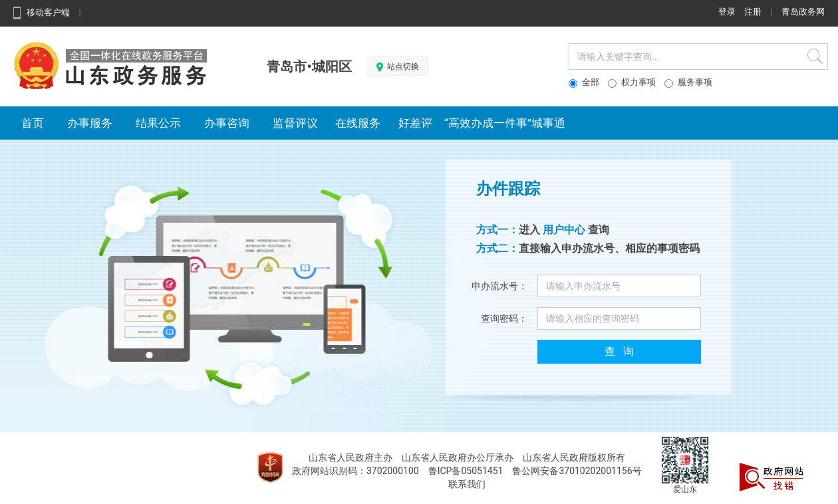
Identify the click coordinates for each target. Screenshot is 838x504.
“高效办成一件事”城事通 (505, 123)
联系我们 (467, 484)
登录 (727, 12)
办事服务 (90, 123)
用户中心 (564, 230)
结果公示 (159, 123)
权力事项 (632, 82)
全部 (584, 82)
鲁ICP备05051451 (466, 471)
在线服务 (358, 123)
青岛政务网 (803, 12)
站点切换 (397, 67)
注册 (753, 12)
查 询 (619, 351)
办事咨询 (227, 123)
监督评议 (296, 123)
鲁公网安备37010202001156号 (577, 471)
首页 (33, 123)
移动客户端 (40, 12)
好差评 (412, 123)
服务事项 (688, 82)
